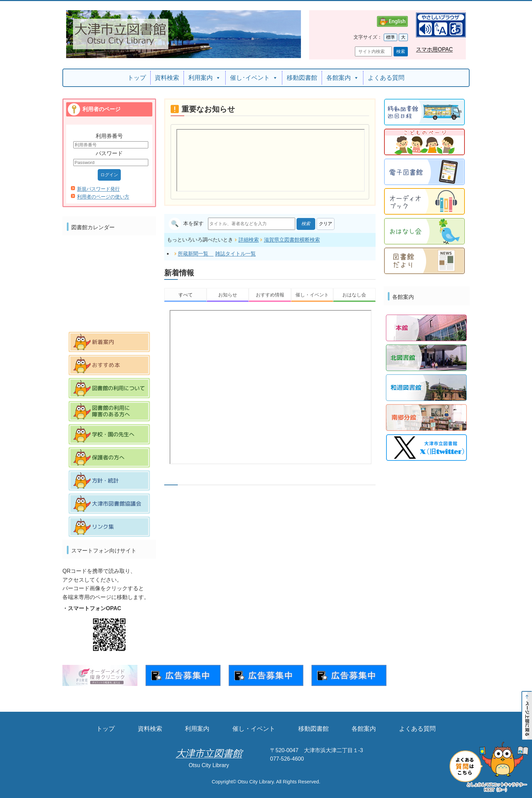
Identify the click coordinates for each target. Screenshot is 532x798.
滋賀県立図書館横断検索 (292, 239)
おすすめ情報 (270, 294)
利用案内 (205, 78)
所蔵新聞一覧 (196, 253)
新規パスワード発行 (98, 189)
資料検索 (167, 78)
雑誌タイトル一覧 (235, 253)
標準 (391, 37)
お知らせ (228, 294)
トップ (137, 78)
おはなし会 (354, 294)
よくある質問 (386, 78)
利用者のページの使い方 (103, 197)
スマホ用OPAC (434, 49)
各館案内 (343, 78)
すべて (186, 294)
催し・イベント (312, 294)
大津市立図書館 (209, 753)
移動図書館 (302, 78)
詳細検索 (249, 239)
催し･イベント (254, 78)
